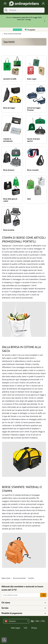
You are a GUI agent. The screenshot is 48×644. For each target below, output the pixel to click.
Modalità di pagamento (22, 613)
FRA (43, 621)
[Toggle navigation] (5, 4)
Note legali (15, 628)
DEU (38, 621)
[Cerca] (6, 10)
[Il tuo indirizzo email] (21, 595)
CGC (26, 628)
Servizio (22, 608)
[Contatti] (4, 640)
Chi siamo (22, 603)
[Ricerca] (26, 10)
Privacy (34, 628)
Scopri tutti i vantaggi (24, 19)
